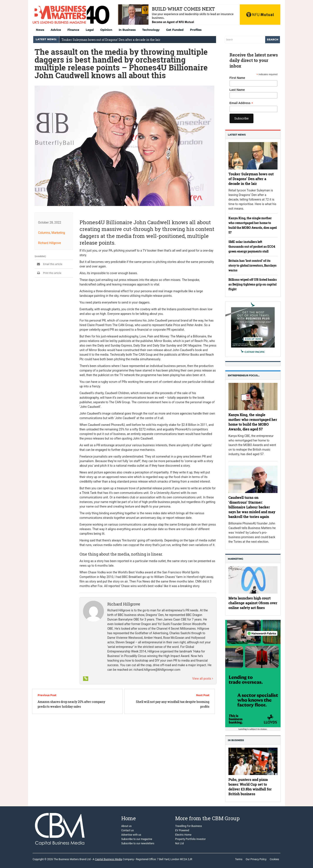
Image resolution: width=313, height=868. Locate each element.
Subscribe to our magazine (137, 839)
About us (127, 826)
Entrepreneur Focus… (244, 375)
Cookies (274, 859)
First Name (237, 78)
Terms (239, 859)
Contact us (128, 830)
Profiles (196, 30)
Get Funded (175, 30)
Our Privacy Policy (256, 859)
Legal (90, 30)
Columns (44, 233)
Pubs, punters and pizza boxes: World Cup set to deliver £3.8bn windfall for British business (250, 787)
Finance (73, 30)
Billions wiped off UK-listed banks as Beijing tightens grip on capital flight (253, 284)
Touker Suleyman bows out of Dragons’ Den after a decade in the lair (111, 40)
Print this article (48, 273)
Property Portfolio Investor (191, 839)
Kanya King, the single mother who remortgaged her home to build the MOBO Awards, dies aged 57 (253, 422)
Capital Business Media (109, 859)
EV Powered (182, 830)
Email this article (48, 264)
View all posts (203, 679)
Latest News (237, 135)
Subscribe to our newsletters (138, 843)
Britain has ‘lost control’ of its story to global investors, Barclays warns (252, 265)
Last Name (237, 90)
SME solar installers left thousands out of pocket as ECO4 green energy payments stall (252, 246)
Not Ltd (179, 843)
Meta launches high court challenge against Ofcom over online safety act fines (253, 603)
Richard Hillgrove (49, 243)
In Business (127, 30)
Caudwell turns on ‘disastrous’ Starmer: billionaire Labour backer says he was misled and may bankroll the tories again (252, 507)
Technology (151, 30)
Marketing (58, 233)
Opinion (106, 30)
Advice (56, 30)
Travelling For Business (189, 826)
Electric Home (183, 835)
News (40, 30)
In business (236, 740)
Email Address (241, 103)
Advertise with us (131, 835)
